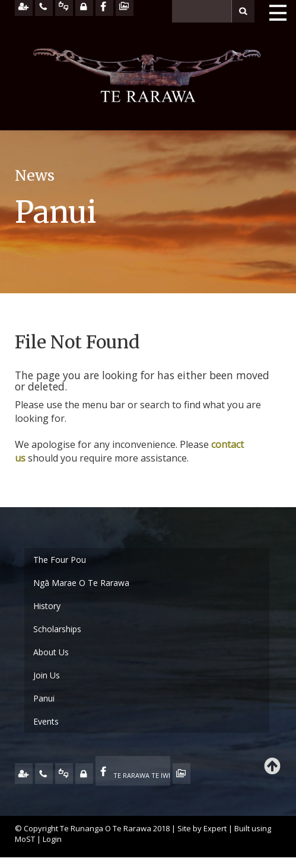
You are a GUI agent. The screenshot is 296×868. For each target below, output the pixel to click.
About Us (51, 652)
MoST (25, 839)
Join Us (47, 675)
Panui (44, 698)
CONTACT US (44, 773)
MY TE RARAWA (84, 773)
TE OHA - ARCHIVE (182, 773)
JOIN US (24, 773)
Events (46, 721)
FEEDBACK (64, 773)
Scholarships (57, 629)
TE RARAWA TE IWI (142, 775)
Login (52, 839)
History (47, 606)
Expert (215, 828)
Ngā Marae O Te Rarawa (81, 583)
